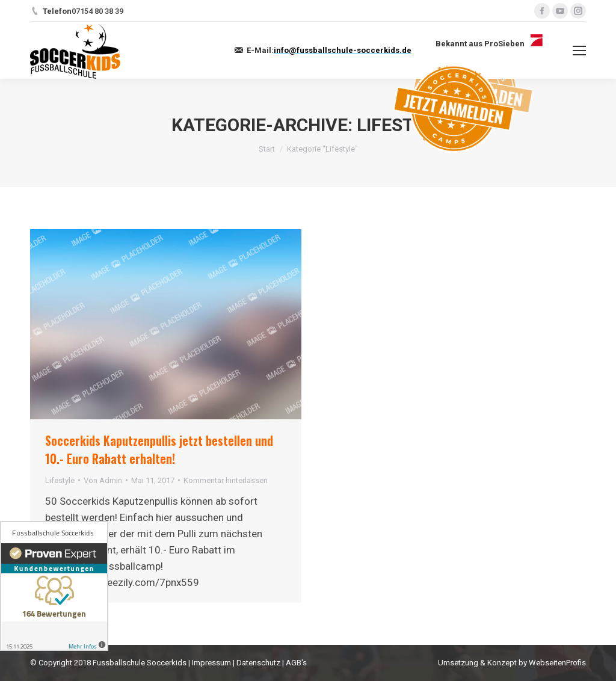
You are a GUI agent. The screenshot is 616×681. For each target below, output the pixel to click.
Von (103, 480)
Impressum (211, 663)
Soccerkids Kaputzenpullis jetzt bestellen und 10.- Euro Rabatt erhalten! (159, 449)
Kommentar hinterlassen (226, 480)
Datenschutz (258, 663)
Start (267, 149)
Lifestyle (60, 480)
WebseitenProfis (557, 663)
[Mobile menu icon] (579, 51)
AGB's (296, 663)
